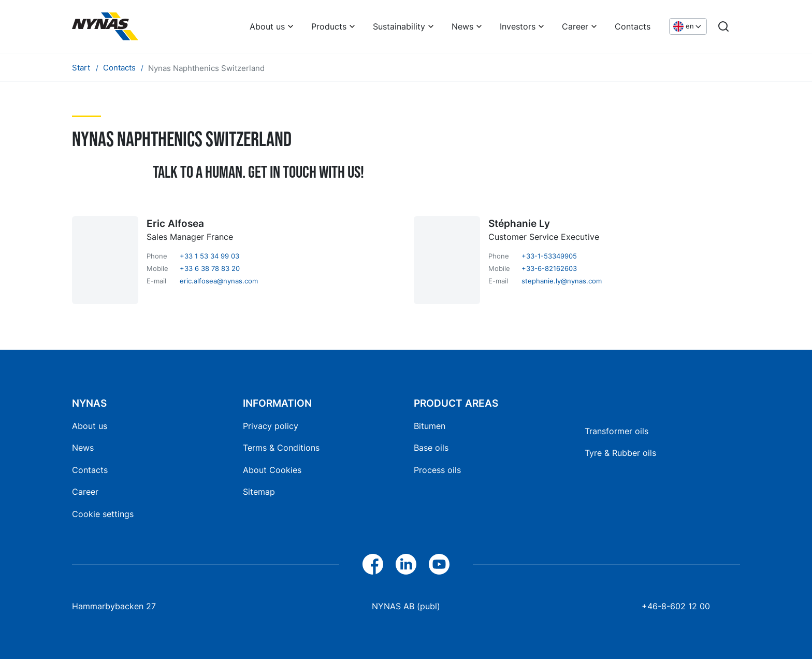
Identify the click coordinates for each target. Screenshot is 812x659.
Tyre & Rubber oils (620, 453)
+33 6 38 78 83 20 (210, 268)
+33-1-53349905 (549, 256)
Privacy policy (271, 426)
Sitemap (259, 492)
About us (267, 26)
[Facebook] (373, 564)
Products (329, 26)
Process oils (437, 470)
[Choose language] (688, 27)
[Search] (723, 26)
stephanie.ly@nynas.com (562, 281)
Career (575, 26)
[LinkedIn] (406, 564)
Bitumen (430, 426)
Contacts (633, 26)
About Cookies (272, 470)
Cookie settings (103, 514)
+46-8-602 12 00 (676, 606)
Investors (518, 26)
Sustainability (399, 26)
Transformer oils (617, 431)
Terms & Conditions (281, 448)
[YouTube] (439, 564)
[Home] (105, 26)
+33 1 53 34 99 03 (209, 256)
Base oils (431, 448)
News (462, 26)
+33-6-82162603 (549, 268)
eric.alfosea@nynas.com (219, 281)
